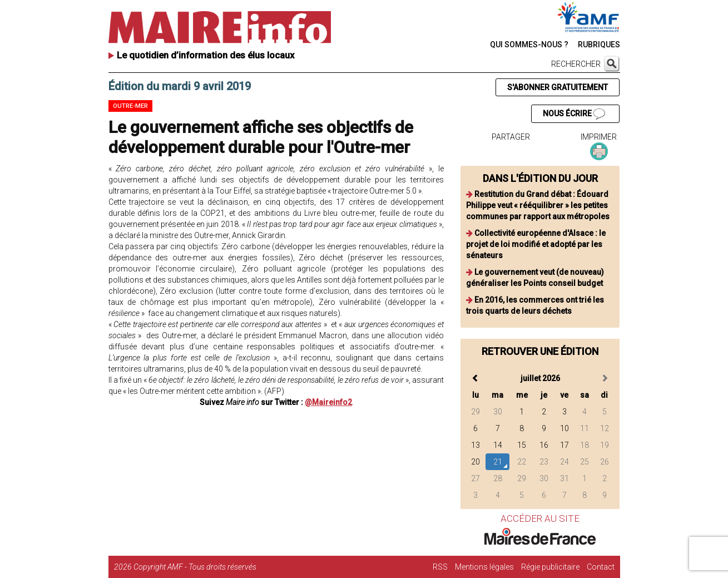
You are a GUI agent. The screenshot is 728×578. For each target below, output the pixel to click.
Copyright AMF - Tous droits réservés (195, 567)
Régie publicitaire (550, 567)
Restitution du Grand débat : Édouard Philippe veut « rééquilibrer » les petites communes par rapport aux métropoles (538, 205)
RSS (440, 567)
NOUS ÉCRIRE (574, 114)
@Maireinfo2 (328, 402)
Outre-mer (130, 106)
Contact (601, 567)
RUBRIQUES (599, 45)
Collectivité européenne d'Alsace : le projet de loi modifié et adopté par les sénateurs (536, 244)
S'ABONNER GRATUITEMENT (558, 87)
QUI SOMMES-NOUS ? (529, 45)
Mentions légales (484, 567)
